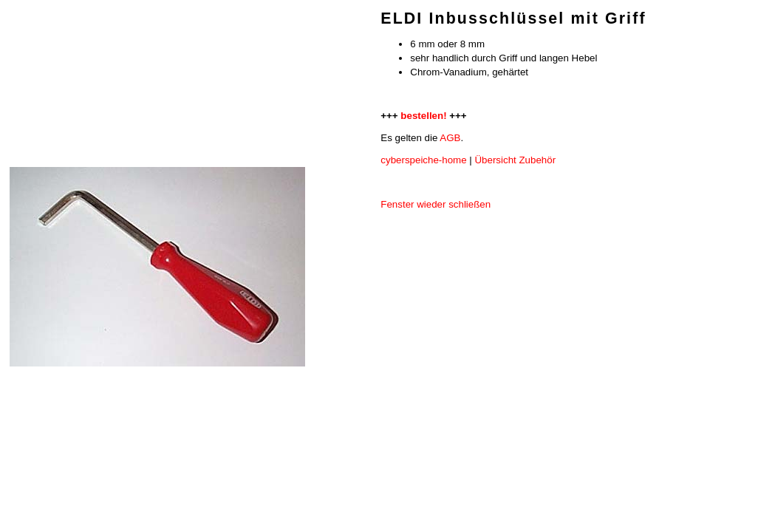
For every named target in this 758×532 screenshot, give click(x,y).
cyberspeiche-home (423, 160)
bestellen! (423, 116)
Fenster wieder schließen (436, 204)
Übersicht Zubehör (515, 160)
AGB (450, 138)
